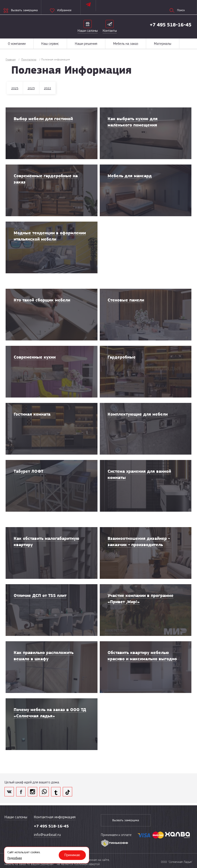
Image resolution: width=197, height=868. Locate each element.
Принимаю (72, 855)
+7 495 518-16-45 (171, 25)
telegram (56, 792)
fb (21, 792)
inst (32, 792)
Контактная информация (55, 817)
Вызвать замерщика (123, 821)
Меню (188, 43)
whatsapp (44, 792)
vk (9, 792)
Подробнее (15, 858)
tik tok (67, 792)
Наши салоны (16, 817)
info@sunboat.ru (47, 835)
